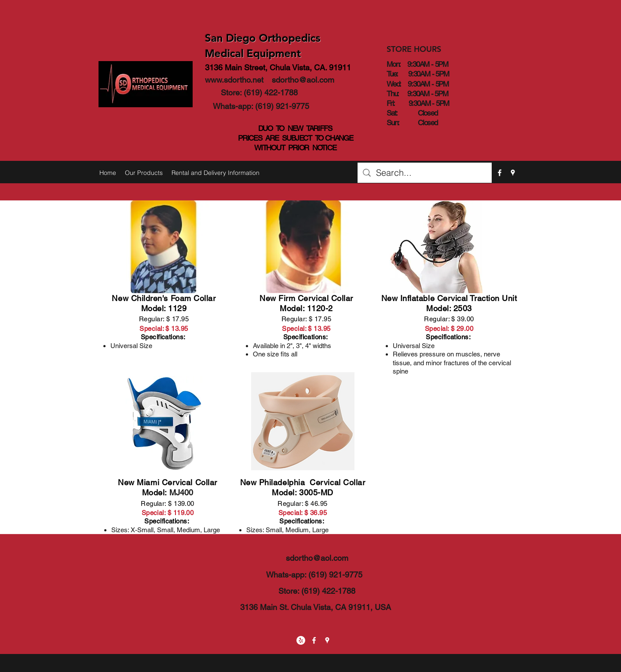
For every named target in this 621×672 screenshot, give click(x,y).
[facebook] (500, 173)
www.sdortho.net (234, 80)
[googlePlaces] (513, 173)
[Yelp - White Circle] (301, 640)
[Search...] (425, 173)
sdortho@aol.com (303, 80)
